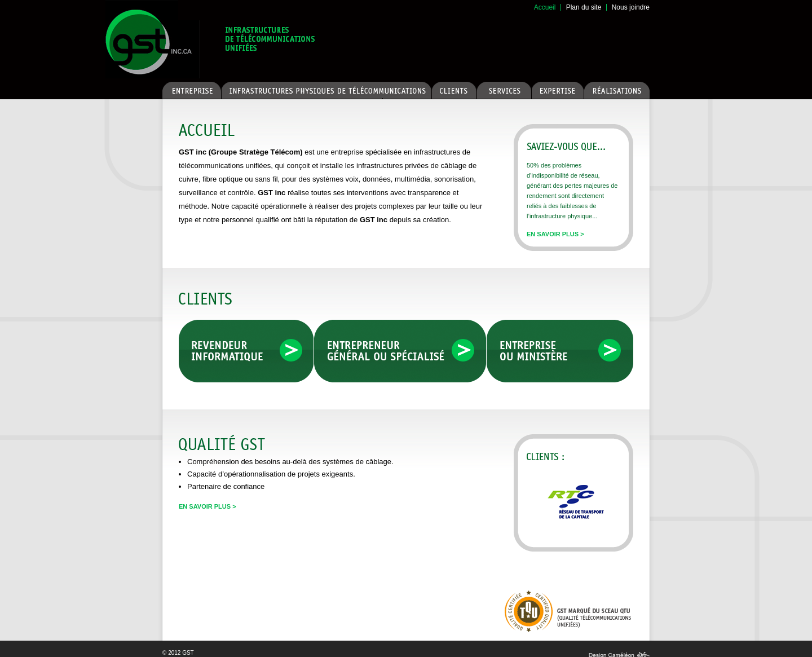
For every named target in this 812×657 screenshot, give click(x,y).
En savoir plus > (555, 234)
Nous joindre (631, 7)
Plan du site (584, 7)
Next (620, 513)
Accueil (545, 7)
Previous (532, 513)
